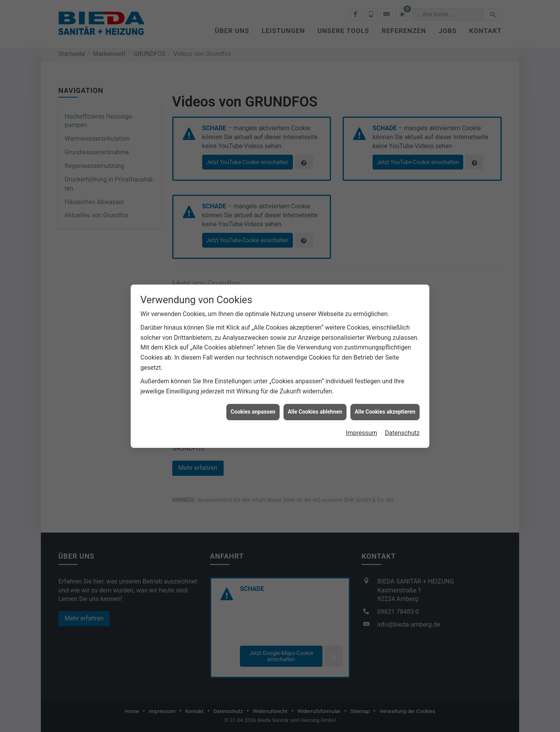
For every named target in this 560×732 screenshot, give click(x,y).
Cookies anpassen (253, 403)
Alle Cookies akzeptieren (385, 403)
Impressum (361, 424)
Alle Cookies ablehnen (315, 403)
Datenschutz (402, 424)
